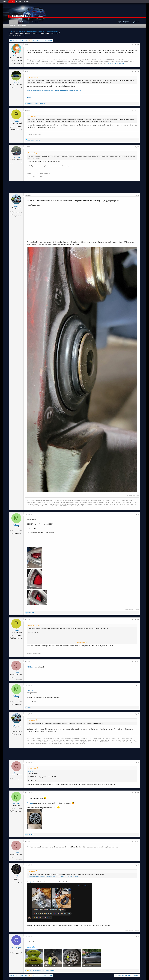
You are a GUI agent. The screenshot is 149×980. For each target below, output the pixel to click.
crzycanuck (16, 947)
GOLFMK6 (19, 2)
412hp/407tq (123, 63)
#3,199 (137, 147)
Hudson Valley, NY (17, 213)
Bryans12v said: (33, 625)
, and (36, 103)
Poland (20, 530)
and (34, 140)
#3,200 (137, 195)
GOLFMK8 (5, 2)
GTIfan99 (13, 35)
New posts (12, 26)
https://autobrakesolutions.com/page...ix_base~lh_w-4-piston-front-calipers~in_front (53, 876)
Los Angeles (19, 679)
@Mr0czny (30, 667)
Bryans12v (16, 206)
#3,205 (137, 714)
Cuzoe (16, 672)
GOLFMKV (26, 2)
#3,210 (137, 936)
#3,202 (137, 619)
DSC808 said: (32, 77)
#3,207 (137, 792)
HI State (20, 61)
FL (22, 163)
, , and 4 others (42, 970)
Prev (13, 40)
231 (45, 40)
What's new (23, 22)
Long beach (19, 126)
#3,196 (137, 45)
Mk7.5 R (29, 98)
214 (30, 40)
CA (22, 952)
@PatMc (33, 882)
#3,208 (137, 841)
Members (35, 22)
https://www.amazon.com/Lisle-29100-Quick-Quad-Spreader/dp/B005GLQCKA (54, 90)
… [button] (19, 40)
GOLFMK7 (12, 2)
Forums (13, 22)
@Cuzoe (30, 691)
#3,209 (137, 865)
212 (22, 40)
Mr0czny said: (32, 768)
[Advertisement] (74, 187)
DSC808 (16, 56)
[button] (29, 22)
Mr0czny (16, 525)
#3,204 (137, 685)
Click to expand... (82, 642)
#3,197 (137, 71)
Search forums (22, 26)
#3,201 (137, 514)
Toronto (20, 883)
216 (38, 40)
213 (26, 40)
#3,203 (137, 661)
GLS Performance (113, 63)
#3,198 (137, 110)
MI (22, 88)
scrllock (16, 82)
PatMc (16, 121)
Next (49, 40)
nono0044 (16, 876)
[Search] (135, 22)
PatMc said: (32, 153)
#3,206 (137, 762)
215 (34, 40)
